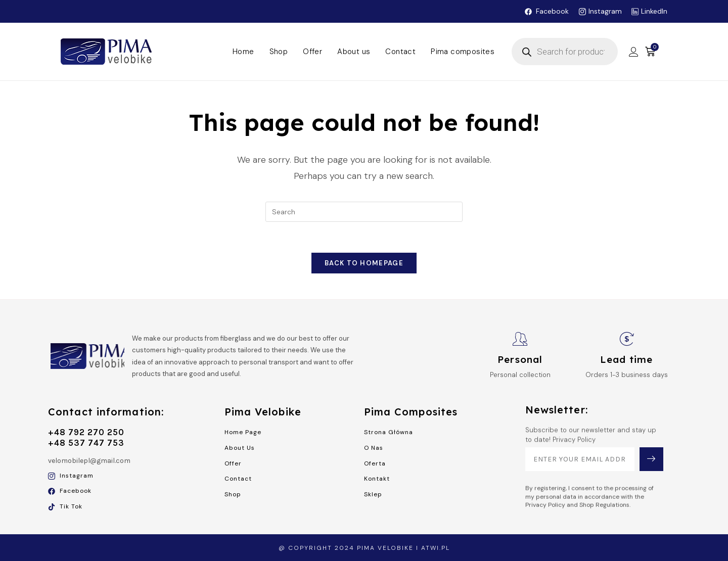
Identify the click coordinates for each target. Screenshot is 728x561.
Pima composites (463, 52)
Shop (279, 52)
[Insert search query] (364, 212)
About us (354, 52)
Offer (312, 52)
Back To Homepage (364, 263)
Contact (400, 52)
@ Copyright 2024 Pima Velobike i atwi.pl (364, 548)
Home (243, 52)
